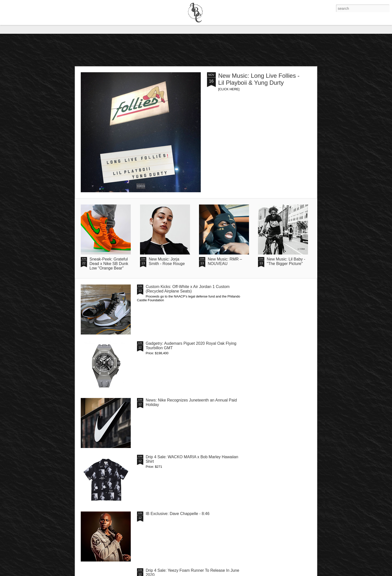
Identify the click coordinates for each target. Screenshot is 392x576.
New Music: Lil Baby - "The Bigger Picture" (286, 261)
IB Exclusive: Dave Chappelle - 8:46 (178, 514)
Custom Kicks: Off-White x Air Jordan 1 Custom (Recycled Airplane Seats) (188, 289)
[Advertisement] (196, 50)
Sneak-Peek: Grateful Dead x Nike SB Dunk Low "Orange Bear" (109, 264)
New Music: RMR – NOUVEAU (225, 261)
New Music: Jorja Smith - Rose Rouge (167, 261)
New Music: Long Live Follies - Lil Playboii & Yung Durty (259, 79)
